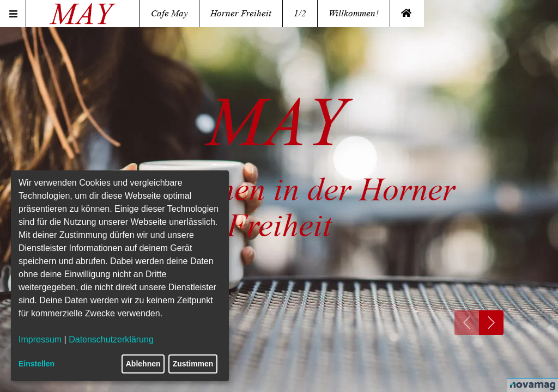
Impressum (40, 339)
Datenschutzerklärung (111, 339)
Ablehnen (143, 364)
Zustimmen (193, 364)
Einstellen (37, 364)
